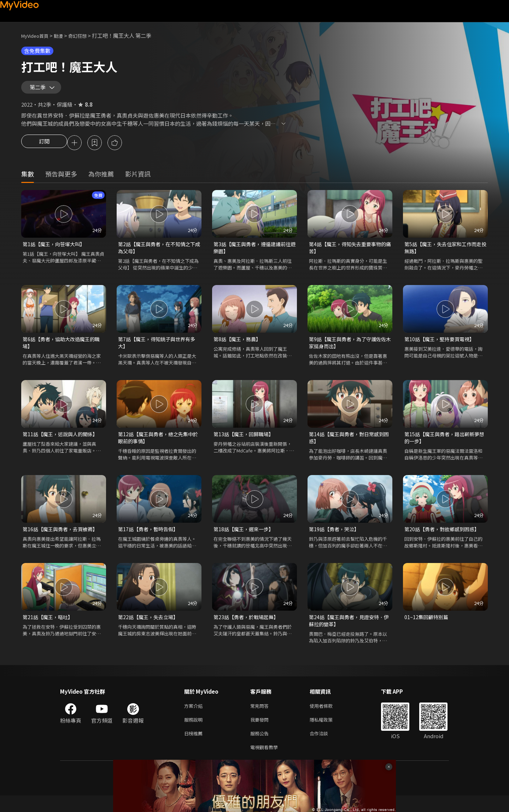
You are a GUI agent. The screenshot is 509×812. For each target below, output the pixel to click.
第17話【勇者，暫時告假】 (150, 540)
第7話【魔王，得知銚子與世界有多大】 (157, 351)
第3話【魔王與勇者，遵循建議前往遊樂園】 (252, 254)
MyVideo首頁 (37, 35)
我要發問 (261, 733)
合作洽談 (324, 748)
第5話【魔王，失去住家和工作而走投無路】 (443, 254)
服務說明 (195, 733)
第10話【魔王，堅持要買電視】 (442, 347)
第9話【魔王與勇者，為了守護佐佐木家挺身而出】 (347, 351)
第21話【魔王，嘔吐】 (49, 628)
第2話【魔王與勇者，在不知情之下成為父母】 (157, 254)
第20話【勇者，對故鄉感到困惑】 (444, 540)
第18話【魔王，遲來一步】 (245, 540)
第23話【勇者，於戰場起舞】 (248, 628)
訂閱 (44, 148)
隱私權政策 (327, 733)
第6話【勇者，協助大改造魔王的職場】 (61, 351)
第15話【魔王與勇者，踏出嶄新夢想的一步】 (444, 447)
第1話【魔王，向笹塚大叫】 (56, 250)
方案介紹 (195, 719)
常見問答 (261, 719)
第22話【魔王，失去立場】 (150, 628)
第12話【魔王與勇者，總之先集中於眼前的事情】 (158, 447)
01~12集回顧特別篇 (427, 628)
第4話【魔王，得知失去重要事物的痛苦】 (347, 254)
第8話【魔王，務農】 (239, 347)
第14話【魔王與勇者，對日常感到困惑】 (349, 447)
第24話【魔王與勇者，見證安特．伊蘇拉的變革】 (349, 632)
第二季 (39, 90)
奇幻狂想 (85, 35)
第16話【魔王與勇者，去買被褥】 (63, 540)
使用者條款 (327, 719)
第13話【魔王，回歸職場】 (245, 443)
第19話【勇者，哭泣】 (336, 540)
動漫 (64, 35)
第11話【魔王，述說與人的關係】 (63, 443)
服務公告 (261, 748)
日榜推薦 (195, 748)
